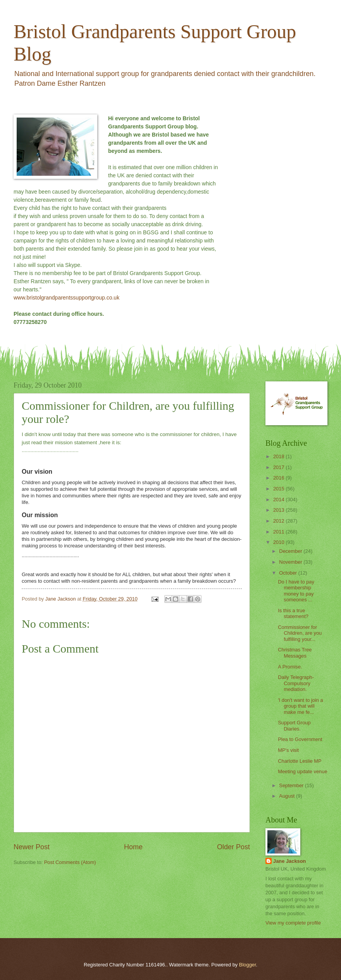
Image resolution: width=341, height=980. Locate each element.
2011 (279, 532)
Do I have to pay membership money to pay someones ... (296, 591)
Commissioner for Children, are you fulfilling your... (300, 633)
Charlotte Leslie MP (300, 761)
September (292, 785)
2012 (279, 521)
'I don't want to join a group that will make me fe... (301, 706)
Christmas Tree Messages (295, 653)
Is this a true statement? (293, 613)
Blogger (248, 965)
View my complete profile (293, 923)
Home (133, 847)
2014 (279, 500)
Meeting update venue (302, 771)
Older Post (233, 847)
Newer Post (32, 847)
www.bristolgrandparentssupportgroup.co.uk (66, 298)
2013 (279, 510)
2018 (279, 456)
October (288, 573)
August (288, 796)
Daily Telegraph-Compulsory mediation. (296, 683)
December (291, 551)
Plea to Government (300, 739)
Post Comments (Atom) (70, 862)
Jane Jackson (289, 861)
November (291, 562)
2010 (279, 542)
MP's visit (288, 750)
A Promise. (290, 667)
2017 (279, 467)
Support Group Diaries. (294, 725)
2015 (279, 489)
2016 (279, 478)
